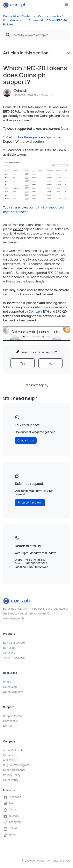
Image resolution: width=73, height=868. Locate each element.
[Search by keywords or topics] (36, 35)
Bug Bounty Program (16, 765)
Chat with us (26, 440)
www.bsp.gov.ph (13, 618)
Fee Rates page (29, 137)
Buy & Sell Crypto (14, 643)
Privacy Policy (12, 775)
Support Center (13, 716)
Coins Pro (9, 653)
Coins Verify (11, 780)
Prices (7, 682)
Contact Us (10, 721)
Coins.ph (35, 311)
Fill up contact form (30, 502)
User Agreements (14, 770)
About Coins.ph (13, 750)
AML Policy (10, 760)
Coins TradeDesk (14, 657)
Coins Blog (10, 687)
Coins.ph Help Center (17, 16)
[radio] (22, 363)
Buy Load (9, 648)
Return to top (36, 385)
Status (7, 726)
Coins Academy (13, 692)
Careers (8, 755)
